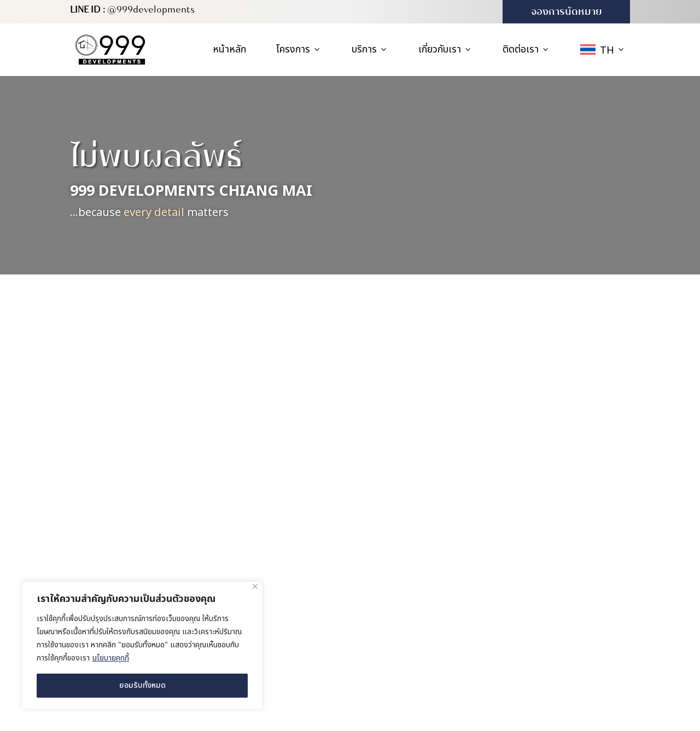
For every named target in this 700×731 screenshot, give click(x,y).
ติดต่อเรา (526, 50)
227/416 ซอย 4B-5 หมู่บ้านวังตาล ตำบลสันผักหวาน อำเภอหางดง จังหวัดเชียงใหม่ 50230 (578, 581)
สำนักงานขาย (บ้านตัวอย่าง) (565, 536)
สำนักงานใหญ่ (556, 463)
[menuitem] (603, 49)
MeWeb (492, 715)
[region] (142, 645)
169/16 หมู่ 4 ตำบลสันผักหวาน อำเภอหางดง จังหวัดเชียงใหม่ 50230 (574, 495)
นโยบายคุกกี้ (111, 658)
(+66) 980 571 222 (564, 624)
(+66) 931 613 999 (564, 647)
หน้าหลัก (229, 50)
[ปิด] (255, 586)
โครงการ (299, 50)
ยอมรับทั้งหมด (142, 685)
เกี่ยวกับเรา (445, 50)
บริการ (370, 50)
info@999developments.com (573, 670)
